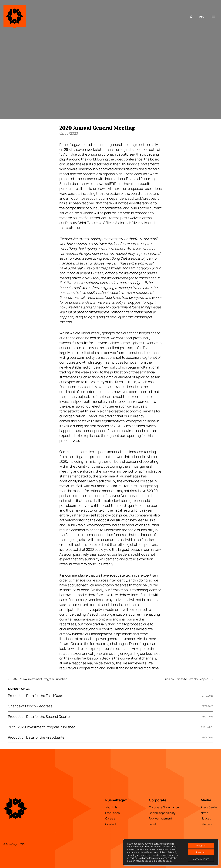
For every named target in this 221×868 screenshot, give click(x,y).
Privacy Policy (167, 852)
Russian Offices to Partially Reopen (186, 679)
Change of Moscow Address (30, 706)
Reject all (201, 852)
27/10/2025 (208, 696)
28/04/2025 (207, 737)
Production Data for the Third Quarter (37, 696)
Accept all (201, 846)
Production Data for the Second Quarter (39, 717)
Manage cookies (201, 859)
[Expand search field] (191, 17)
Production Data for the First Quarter (37, 737)
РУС (202, 17)
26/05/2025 (207, 727)
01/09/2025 (207, 706)
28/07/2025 (207, 716)
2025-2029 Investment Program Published (42, 727)
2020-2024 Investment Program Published (40, 679)
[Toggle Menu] (213, 17)
